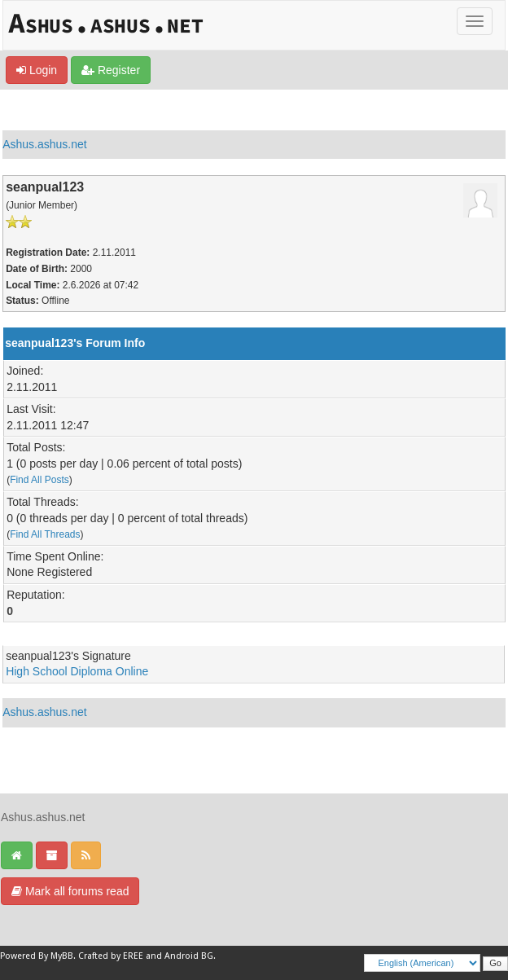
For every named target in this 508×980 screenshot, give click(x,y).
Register (111, 70)
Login (37, 70)
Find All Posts (39, 480)
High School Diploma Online (77, 671)
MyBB (62, 956)
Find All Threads (45, 534)
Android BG (189, 956)
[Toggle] (475, 21)
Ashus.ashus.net (45, 144)
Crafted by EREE (111, 956)
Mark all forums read (70, 891)
